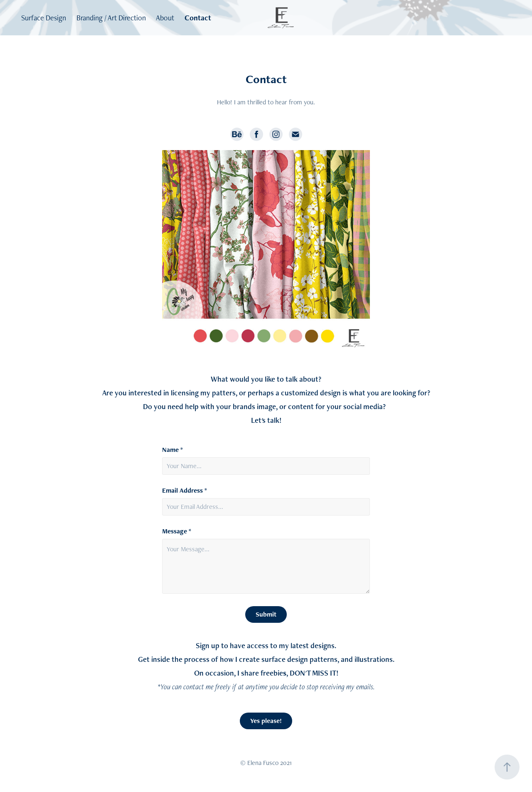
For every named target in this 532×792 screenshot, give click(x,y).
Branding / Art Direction (111, 18)
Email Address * (185, 491)
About (165, 18)
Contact (198, 18)
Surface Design (44, 18)
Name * (172, 450)
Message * (177, 531)
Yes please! (266, 721)
